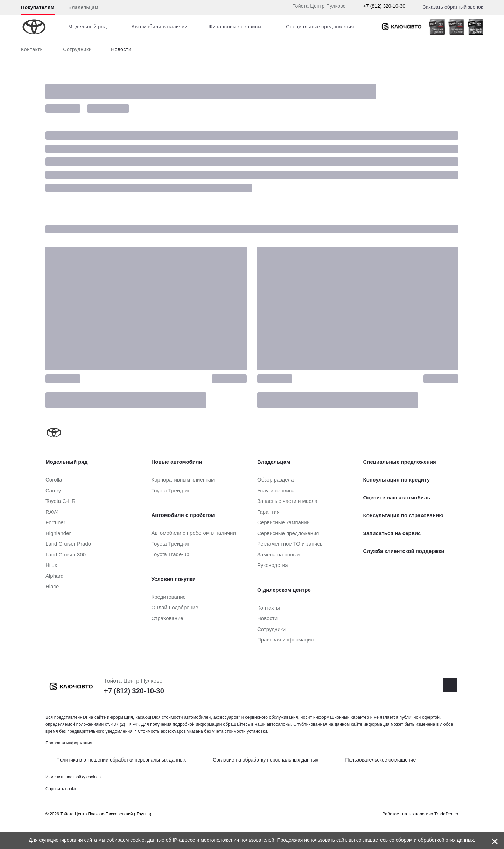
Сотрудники (77, 49)
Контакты (32, 49)
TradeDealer (446, 814)
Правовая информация (69, 743)
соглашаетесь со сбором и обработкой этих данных (415, 840)
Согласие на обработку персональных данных (265, 760)
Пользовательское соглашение (381, 760)
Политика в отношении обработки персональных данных (121, 760)
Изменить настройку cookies (73, 777)
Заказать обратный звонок (453, 7)
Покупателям (38, 7)
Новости (121, 49)
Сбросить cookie (61, 789)
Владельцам (83, 7)
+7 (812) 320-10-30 (384, 6)
